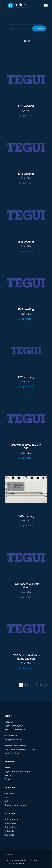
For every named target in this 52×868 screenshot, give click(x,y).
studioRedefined (17, 863)
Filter (24, 41)
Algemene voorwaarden (16, 860)
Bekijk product (26, 115)
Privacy (33, 860)
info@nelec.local (13, 739)
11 (41, 685)
